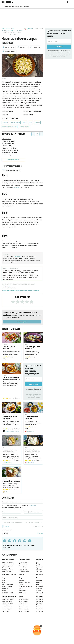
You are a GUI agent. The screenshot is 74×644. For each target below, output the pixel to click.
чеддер (23, 274)
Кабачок (6, 139)
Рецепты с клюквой (7, 570)
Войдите (33, 506)
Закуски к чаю (23, 590)
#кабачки (13, 290)
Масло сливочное (9, 153)
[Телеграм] (5, 541)
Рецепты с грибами (7, 566)
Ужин (30, 123)
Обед (24, 123)
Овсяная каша (23, 601)
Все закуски (22, 593)
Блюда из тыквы (6, 572)
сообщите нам (6, 286)
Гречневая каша (24, 599)
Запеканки (5, 588)
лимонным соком (34, 241)
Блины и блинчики (7, 584)
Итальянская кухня (7, 603)
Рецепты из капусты (7, 562)
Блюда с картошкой (7, 564)
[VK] (10, 541)
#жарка (36, 290)
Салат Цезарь (23, 566)
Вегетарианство (24, 127)
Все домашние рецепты (9, 574)
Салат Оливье (23, 564)
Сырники (4, 583)
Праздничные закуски (25, 586)
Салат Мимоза (23, 570)
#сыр (3, 290)
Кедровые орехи (9, 148)
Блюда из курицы (7, 586)
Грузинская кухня (7, 601)
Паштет (21, 588)
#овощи (7, 290)
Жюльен (21, 581)
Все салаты (22, 574)
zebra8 (7, 526)
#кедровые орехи (28, 290)
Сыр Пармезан (8, 143)
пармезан (18, 257)
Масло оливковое (10, 150)
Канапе (21, 584)
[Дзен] (30, 541)
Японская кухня (6, 609)
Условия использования (34, 398)
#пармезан (19, 290)
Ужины (4, 590)
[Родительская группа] (15, 6)
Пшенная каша (23, 607)
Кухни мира (5, 611)
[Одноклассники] (15, 541)
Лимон (6, 146)
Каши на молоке (24, 609)
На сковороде (15, 123)
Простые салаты (24, 562)
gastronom (30, 29)
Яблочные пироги (7, 568)
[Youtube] (25, 541)
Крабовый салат (24, 572)
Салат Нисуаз (23, 568)
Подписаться (34, 384)
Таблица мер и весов (13, 160)
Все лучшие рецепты (8, 593)
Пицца (3, 581)
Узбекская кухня (6, 607)
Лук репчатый (8, 141)
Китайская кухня (7, 605)
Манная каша (23, 605)
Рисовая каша (23, 603)
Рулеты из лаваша (24, 583)
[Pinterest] (20, 541)
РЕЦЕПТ (27, 344)
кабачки (16, 187)
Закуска (37, 123)
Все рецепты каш (24, 611)
